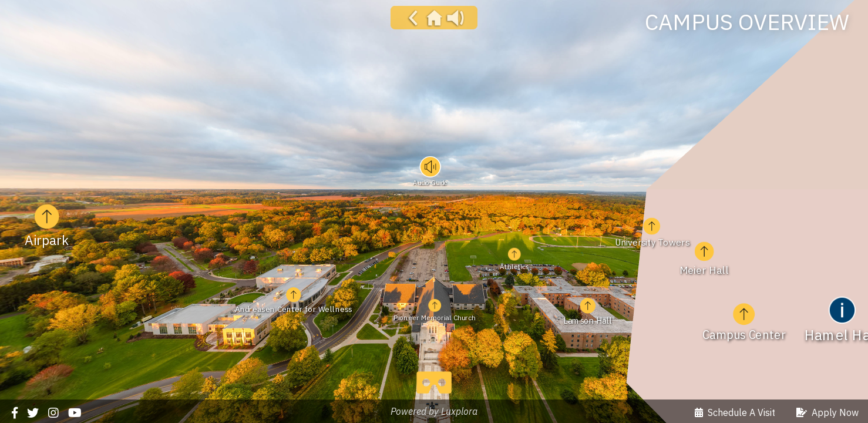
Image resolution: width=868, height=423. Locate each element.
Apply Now (827, 412)
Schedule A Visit (735, 412)
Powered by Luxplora (434, 411)
